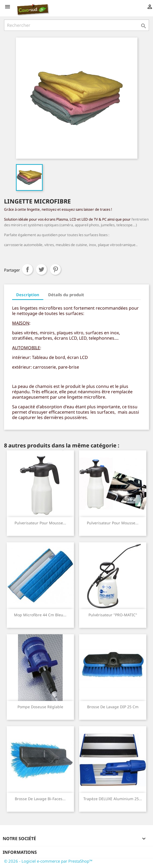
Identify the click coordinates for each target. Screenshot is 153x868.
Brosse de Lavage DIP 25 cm (113, 707)
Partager (27, 269)
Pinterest (55, 269)
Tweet (41, 269)
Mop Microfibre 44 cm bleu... (40, 615)
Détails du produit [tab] (66, 295)
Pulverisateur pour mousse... (40, 523)
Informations (20, 852)
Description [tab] (28, 295)
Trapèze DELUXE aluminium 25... (113, 799)
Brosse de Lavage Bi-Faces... (40, 799)
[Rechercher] (76, 25)
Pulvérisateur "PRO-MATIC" (113, 615)
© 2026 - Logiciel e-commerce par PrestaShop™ (48, 861)
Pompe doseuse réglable (40, 707)
